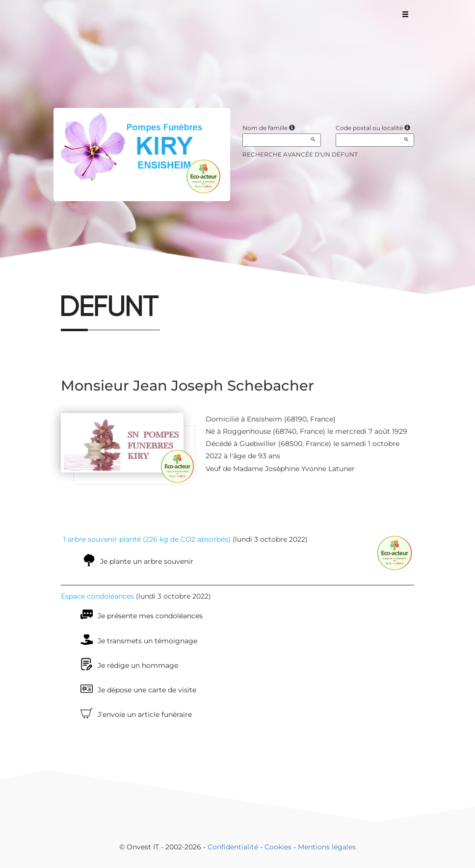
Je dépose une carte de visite (147, 690)
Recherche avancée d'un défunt (300, 154)
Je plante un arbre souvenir (147, 561)
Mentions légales (327, 847)
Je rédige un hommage (138, 665)
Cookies (278, 847)
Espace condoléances (97, 596)
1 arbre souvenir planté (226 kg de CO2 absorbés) (147, 539)
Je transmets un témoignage (147, 641)
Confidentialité (233, 847)
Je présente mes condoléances (150, 616)
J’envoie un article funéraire (145, 714)
